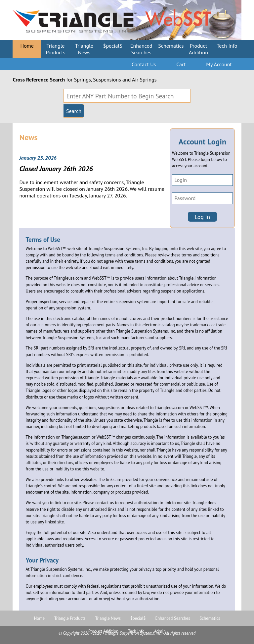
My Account (219, 64)
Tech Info (227, 46)
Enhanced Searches (141, 49)
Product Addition (198, 49)
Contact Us (144, 64)
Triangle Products (55, 49)
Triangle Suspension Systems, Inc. (133, 633)
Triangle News (84, 49)
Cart (181, 64)
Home (27, 46)
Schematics (171, 46)
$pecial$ (113, 46)
